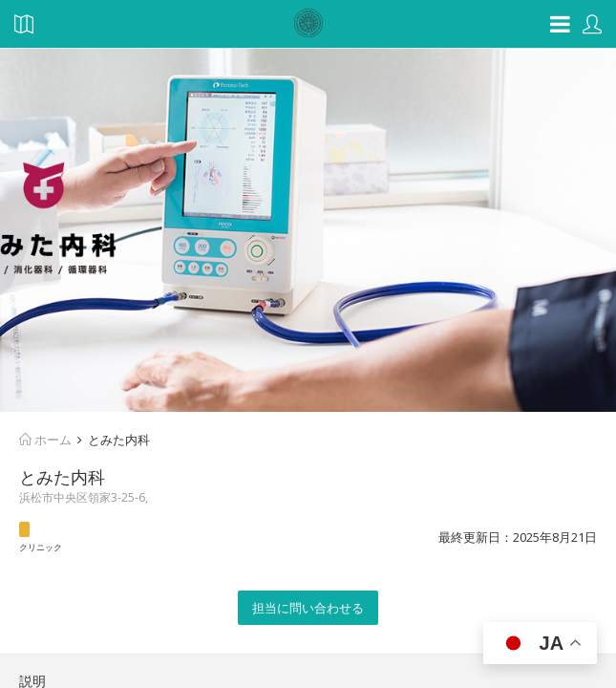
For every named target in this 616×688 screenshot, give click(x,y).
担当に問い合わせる (308, 608)
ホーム (45, 440)
